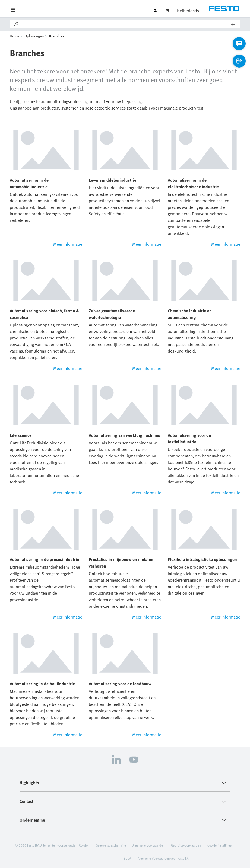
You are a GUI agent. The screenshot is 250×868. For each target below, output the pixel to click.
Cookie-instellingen (220, 845)
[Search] (125, 24)
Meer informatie (68, 244)
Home (15, 36)
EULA (127, 858)
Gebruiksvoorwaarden (186, 845)
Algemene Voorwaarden (148, 845)
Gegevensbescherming (111, 845)
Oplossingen (34, 36)
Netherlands (188, 11)
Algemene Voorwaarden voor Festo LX (163, 858)
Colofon (84, 845)
